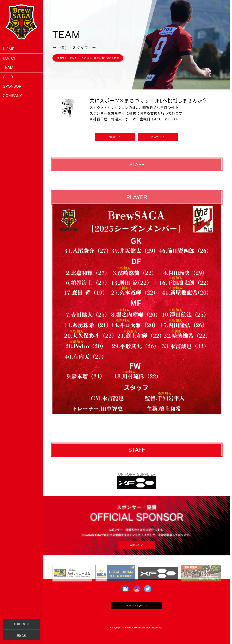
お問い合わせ (21, 624)
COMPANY (12, 96)
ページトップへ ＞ (137, 612)
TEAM (8, 67)
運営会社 (21, 635)
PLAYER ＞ (158, 144)
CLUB (8, 77)
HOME (9, 49)
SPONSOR (12, 86)
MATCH (10, 58)
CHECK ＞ (137, 551)
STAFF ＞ (115, 144)
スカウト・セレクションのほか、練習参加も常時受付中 (88, 58)
